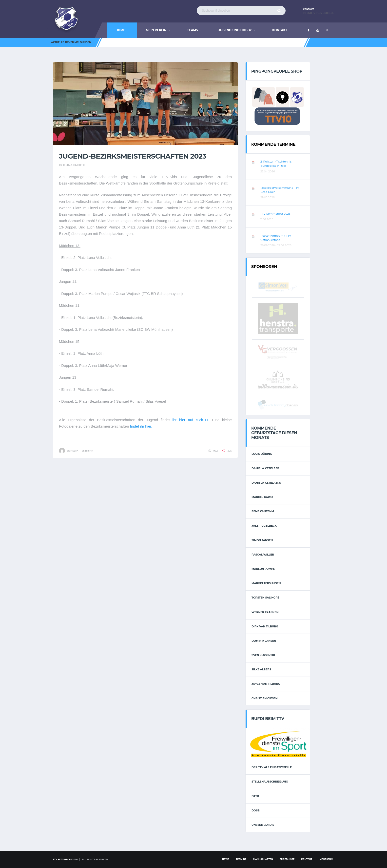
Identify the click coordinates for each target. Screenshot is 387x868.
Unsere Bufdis (263, 825)
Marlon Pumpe (263, 569)
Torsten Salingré (265, 598)
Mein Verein (156, 30)
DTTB (255, 796)
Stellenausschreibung (270, 782)
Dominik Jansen (264, 641)
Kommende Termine (273, 144)
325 (227, 451)
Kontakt (280, 30)
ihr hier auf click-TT (191, 420)
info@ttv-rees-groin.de (319, 13)
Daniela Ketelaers (266, 483)
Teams (193, 30)
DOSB (256, 810)
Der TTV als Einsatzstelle (272, 767)
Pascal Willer (263, 555)
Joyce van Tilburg (266, 684)
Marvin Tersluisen (266, 583)
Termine (241, 859)
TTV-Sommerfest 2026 (275, 214)
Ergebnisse (287, 859)
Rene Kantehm (263, 511)
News (226, 859)
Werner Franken (265, 612)
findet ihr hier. (141, 426)
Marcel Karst (262, 497)
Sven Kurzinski (263, 655)
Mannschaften (263, 859)
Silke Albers (261, 669)
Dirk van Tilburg (265, 626)
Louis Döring (262, 454)
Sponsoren (264, 267)
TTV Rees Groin (62, 859)
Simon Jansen (262, 540)
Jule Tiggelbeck (264, 526)
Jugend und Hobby (235, 30)
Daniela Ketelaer (265, 468)
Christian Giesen (265, 698)
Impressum (326, 859)
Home (120, 30)
